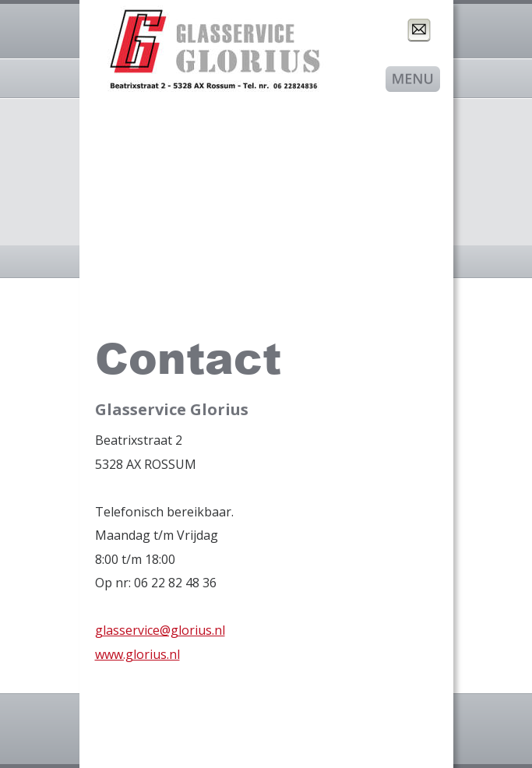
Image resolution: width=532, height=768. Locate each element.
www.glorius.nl (137, 654)
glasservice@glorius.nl (160, 630)
